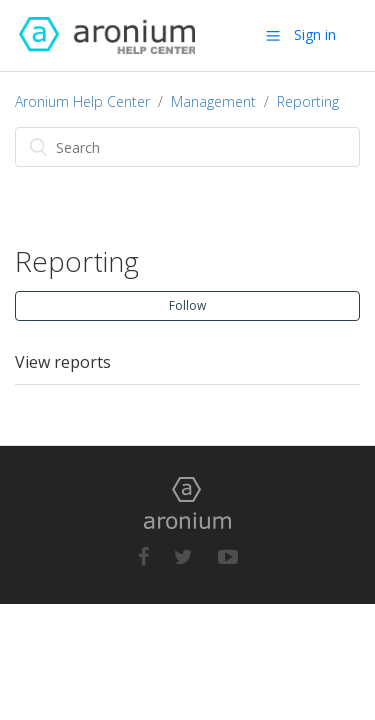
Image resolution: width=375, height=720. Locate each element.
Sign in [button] (315, 34)
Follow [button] (187, 305)
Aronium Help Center (82, 101)
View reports (63, 362)
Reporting (308, 101)
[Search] (187, 147)
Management (213, 101)
